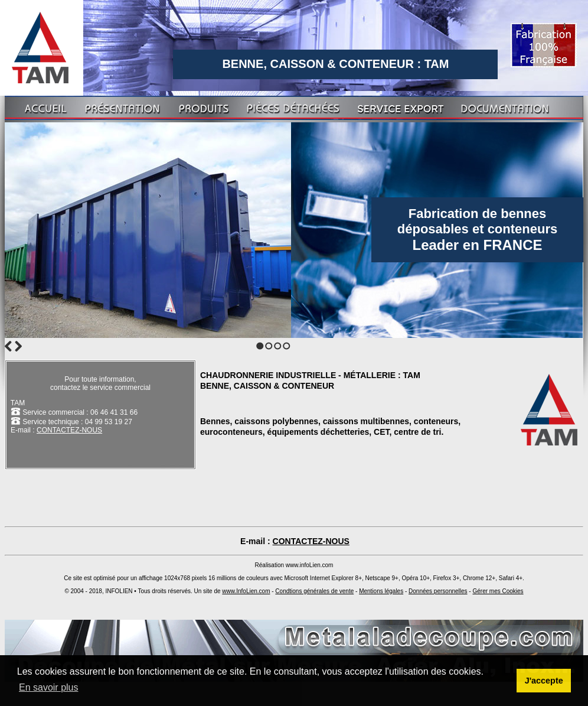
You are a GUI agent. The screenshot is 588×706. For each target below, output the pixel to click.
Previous (8, 346)
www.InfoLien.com (246, 591)
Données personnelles (438, 591)
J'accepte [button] (544, 681)
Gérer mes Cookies (498, 591)
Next (18, 346)
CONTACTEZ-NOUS (69, 430)
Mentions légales (381, 591)
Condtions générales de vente (314, 591)
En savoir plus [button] (49, 687)
